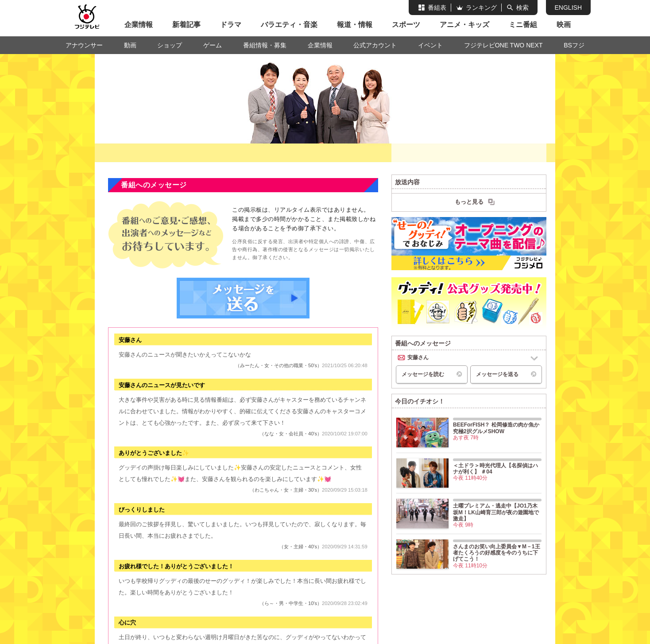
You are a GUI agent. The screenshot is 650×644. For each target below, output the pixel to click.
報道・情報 (355, 25)
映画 (564, 25)
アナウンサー (84, 45)
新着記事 (186, 25)
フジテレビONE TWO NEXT (503, 45)
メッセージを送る (243, 298)
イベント (430, 45)
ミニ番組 (523, 25)
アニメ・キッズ (464, 25)
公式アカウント (375, 45)
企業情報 (139, 25)
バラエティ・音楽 (289, 25)
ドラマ (231, 25)
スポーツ (406, 25)
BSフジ (574, 45)
